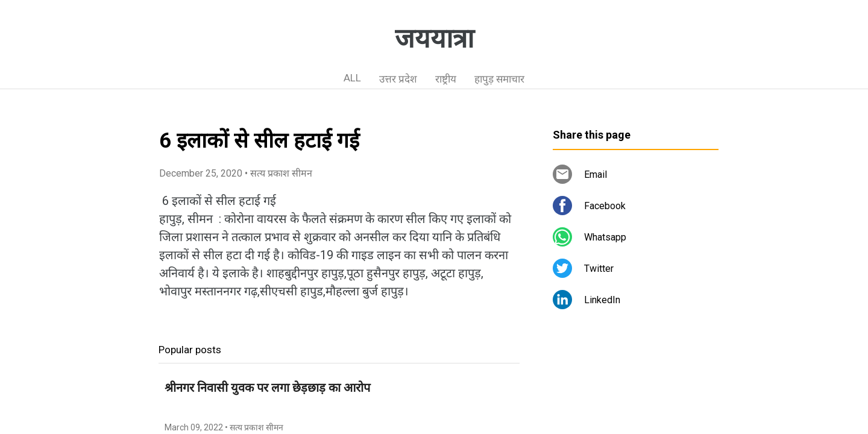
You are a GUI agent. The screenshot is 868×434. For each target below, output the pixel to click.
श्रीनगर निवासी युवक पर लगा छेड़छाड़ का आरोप (267, 388)
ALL (352, 78)
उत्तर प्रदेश (398, 79)
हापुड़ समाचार (499, 79)
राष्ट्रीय (446, 79)
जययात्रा (434, 39)
